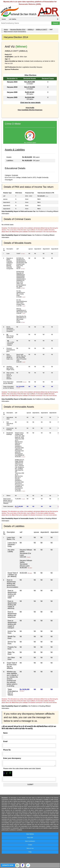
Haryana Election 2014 (18, 29)
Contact (30, 845)
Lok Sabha (12, 19)
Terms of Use (30, 848)
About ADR (30, 838)
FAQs (30, 852)
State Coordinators (30, 841)
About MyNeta (30, 834)
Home (4, 19)
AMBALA (31, 29)
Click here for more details (30, 103)
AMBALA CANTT (41, 29)
